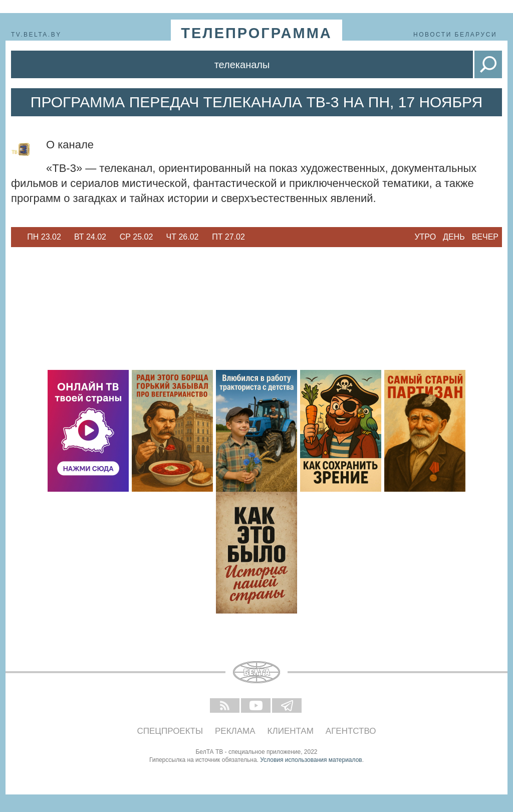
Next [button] (256, 237)
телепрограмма (256, 33)
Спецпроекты (170, 731)
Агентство (351, 731)
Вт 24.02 (90, 237)
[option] (44, 237)
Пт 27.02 (228, 237)
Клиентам (291, 731)
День (454, 237)
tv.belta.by (36, 35)
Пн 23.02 (44, 237)
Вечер (485, 237)
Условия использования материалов (311, 760)
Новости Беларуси (455, 35)
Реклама (235, 731)
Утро (425, 237)
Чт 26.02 (183, 237)
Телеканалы (242, 65)
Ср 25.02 (137, 237)
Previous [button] (16, 237)
